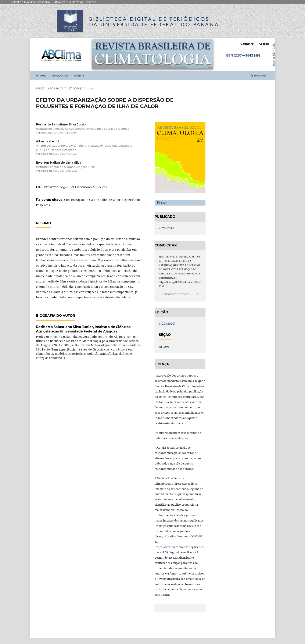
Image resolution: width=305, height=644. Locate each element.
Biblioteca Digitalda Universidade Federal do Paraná (154, 22)
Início (41, 88)
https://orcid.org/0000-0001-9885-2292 (57, 171)
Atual (41, 75)
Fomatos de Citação (175, 294)
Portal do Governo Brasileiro (30, 2)
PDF (164, 203)
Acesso (264, 44)
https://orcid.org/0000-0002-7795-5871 (57, 154)
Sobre (79, 75)
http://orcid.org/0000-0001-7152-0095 (56, 133)
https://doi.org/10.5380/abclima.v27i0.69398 (76, 187)
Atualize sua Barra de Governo (75, 2)
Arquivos (60, 75)
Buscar (258, 75)
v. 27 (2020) (73, 88)
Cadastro (247, 44)
